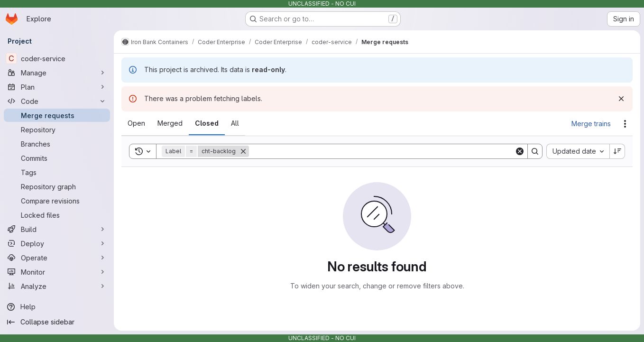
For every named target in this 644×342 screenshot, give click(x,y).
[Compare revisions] (57, 201)
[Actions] (625, 124)
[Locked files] (57, 215)
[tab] (136, 123)
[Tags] (57, 172)
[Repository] (57, 129)
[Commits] (57, 158)
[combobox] (578, 151)
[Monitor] (57, 272)
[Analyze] (57, 286)
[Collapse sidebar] (57, 322)
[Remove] (243, 151)
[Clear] (520, 151)
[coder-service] (57, 58)
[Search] (382, 151)
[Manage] (57, 73)
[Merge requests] (57, 115)
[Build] (57, 229)
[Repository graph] (57, 186)
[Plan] (57, 87)
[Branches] (57, 144)
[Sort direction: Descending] (617, 151)
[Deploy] (57, 243)
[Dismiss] (621, 99)
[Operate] (57, 258)
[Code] (57, 101)
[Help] (57, 307)
